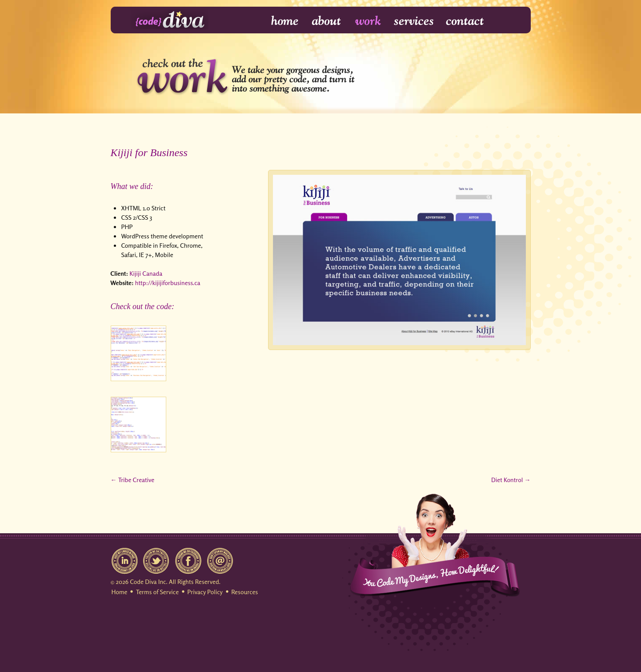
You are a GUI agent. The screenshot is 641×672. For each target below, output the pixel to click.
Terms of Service (157, 592)
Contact (464, 21)
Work (368, 21)
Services (414, 21)
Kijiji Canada (146, 273)
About (327, 21)
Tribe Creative (136, 480)
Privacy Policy (205, 592)
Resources (244, 592)
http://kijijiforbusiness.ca (168, 283)
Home (279, 21)
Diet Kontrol (507, 480)
